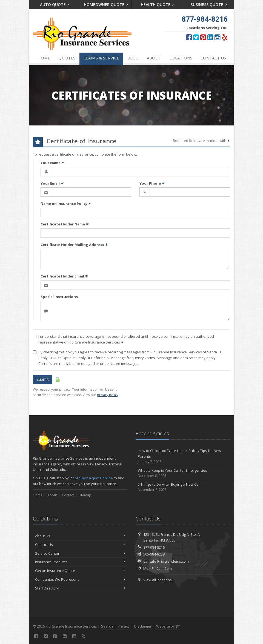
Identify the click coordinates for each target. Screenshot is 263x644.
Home (44, 58)
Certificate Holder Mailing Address (74, 245)
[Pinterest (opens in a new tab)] (203, 37)
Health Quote (157, 5)
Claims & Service (101, 58)
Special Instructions (59, 297)
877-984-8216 (154, 547)
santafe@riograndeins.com (166, 561)
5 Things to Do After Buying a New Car (183, 487)
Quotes (67, 58)
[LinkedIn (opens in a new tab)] (210, 37)
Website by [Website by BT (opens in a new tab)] (168, 626)
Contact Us (213, 58)
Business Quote (209, 5)
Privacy (124, 626)
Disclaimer (143, 626)
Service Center (80, 553)
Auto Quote (55, 5)
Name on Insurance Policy (66, 204)
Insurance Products (80, 562)
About (154, 58)
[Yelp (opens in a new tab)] (225, 37)
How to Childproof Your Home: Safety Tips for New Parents (183, 456)
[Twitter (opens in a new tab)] (196, 37)
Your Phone (152, 183)
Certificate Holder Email (64, 276)
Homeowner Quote (106, 5)
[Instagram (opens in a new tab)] (217, 37)
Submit (43, 379)
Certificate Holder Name (65, 224)
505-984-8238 (154, 554)
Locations (181, 58)
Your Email (52, 183)
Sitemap (85, 495)
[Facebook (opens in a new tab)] (189, 37)
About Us (80, 536)
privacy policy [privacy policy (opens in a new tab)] (108, 395)
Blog (133, 58)
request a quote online (94, 478)
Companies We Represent (80, 579)
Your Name (52, 163)
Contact (68, 495)
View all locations (158, 580)
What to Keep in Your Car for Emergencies (183, 473)
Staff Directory (80, 588)
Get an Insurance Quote (80, 571)
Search (107, 626)
